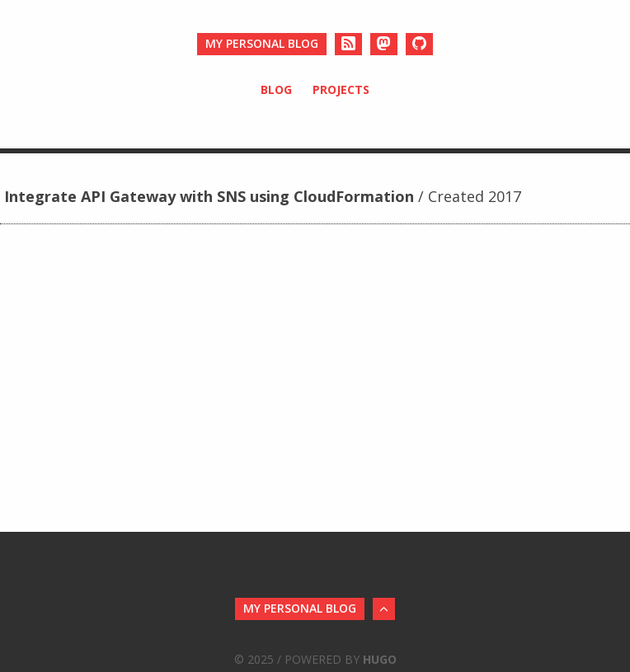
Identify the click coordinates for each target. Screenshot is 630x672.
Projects (341, 89)
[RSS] (348, 44)
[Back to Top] (384, 609)
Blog (276, 89)
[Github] (419, 44)
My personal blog (262, 43)
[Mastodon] (384, 44)
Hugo (380, 659)
